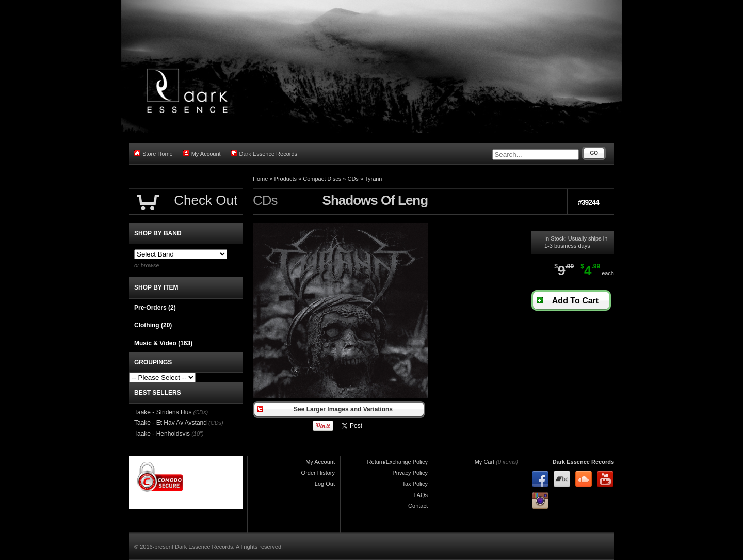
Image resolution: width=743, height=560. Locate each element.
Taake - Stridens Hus (163, 412)
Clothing (153, 325)
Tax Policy (415, 484)
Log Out (325, 484)
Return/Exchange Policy (398, 462)
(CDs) (200, 412)
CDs (353, 179)
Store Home (154, 154)
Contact (418, 506)
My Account (202, 154)
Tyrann (374, 179)
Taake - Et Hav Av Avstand (171, 423)
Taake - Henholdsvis (162, 434)
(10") (197, 434)
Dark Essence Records (264, 154)
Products (286, 179)
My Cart (485, 462)
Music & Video (163, 343)
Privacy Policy (410, 473)
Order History (318, 473)
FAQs (421, 495)
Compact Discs (322, 179)
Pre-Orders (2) (155, 308)
